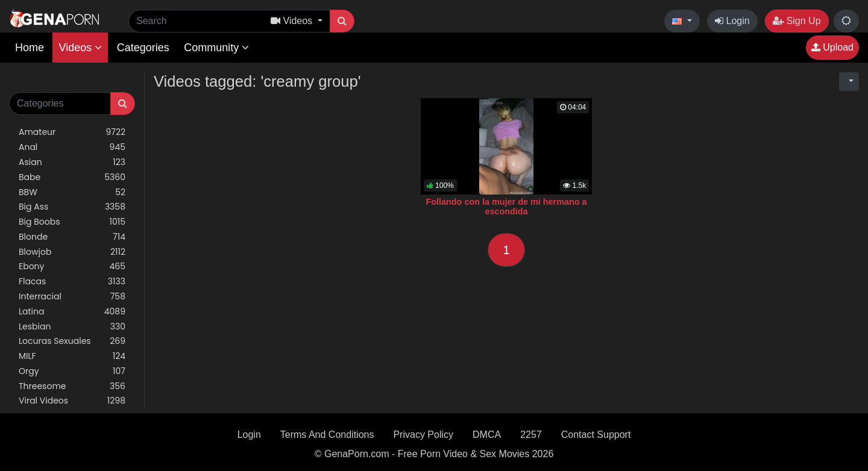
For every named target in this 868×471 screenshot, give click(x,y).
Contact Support (596, 435)
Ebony (72, 267)
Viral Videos (72, 401)
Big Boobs (72, 222)
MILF (72, 356)
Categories (143, 48)
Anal (72, 147)
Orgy (72, 371)
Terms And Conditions (327, 435)
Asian (72, 162)
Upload (832, 47)
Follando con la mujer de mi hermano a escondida (506, 207)
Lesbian (72, 327)
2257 (531, 435)
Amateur (72, 132)
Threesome (72, 386)
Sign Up (797, 21)
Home (30, 48)
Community (216, 48)
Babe (72, 177)
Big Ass (72, 207)
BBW (72, 192)
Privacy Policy (423, 435)
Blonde (72, 237)
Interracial (72, 297)
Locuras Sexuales (72, 341)
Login (732, 21)
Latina (72, 312)
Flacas (72, 282)
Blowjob (72, 252)
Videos (80, 48)
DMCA (487, 435)
